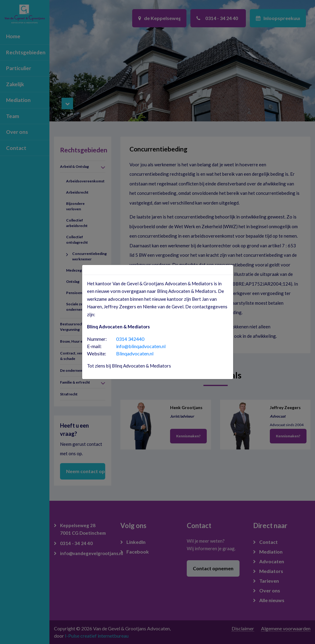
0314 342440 (130, 339)
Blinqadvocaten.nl (135, 353)
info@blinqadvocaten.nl (141, 346)
